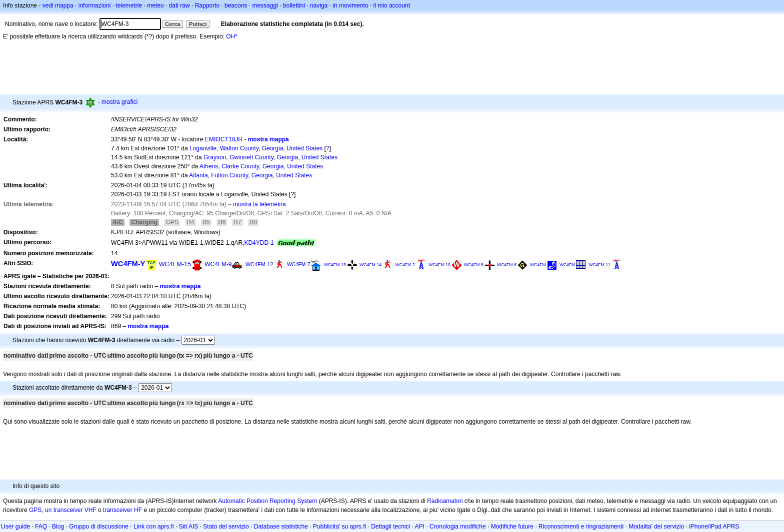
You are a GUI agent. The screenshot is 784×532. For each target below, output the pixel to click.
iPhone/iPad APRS (714, 527)
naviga (319, 5)
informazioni (95, 5)
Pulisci (198, 24)
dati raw (179, 5)
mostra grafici (119, 102)
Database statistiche (281, 527)
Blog (58, 527)
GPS (35, 510)
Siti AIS (189, 527)
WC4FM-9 (218, 264)
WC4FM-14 (370, 265)
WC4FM (538, 265)
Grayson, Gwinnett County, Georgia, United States (270, 157)
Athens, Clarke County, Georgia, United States (261, 166)
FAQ (41, 527)
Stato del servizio (226, 527)
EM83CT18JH (224, 139)
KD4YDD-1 (259, 243)
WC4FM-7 (298, 265)
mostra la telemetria (259, 204)
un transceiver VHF (71, 510)
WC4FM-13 (335, 265)
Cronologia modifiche (458, 527)
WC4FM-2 (405, 265)
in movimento (350, 5)
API (420, 527)
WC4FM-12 (259, 264)
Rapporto (207, 5)
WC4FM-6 (507, 265)
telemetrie (129, 5)
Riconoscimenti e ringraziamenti (581, 527)
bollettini (294, 5)
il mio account (392, 5)
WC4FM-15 (175, 264)
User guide (15, 527)
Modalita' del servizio (656, 527)
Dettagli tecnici (390, 527)
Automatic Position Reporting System (267, 501)
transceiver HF (122, 510)
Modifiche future (512, 527)
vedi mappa (58, 5)
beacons (236, 5)
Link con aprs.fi (154, 527)
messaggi (265, 5)
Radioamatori (445, 501)
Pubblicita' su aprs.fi (339, 527)
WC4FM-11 (599, 265)
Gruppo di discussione (99, 527)
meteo (155, 5)
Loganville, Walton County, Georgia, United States (256, 148)
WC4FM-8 (474, 265)
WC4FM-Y (128, 264)
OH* (232, 36)
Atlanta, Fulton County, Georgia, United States (250, 175)
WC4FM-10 (439, 265)
